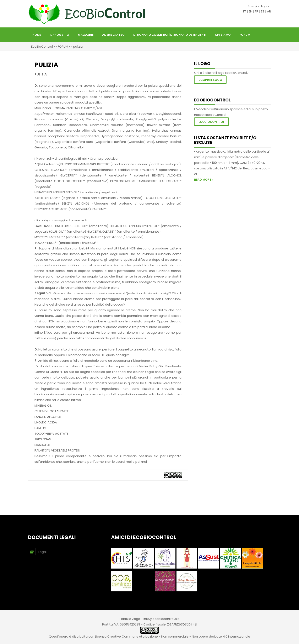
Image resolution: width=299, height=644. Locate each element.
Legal (42, 552)
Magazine (86, 35)
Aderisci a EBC (113, 35)
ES (263, 11)
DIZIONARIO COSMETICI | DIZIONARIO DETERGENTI (170, 35)
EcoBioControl (42, 46)
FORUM (245, 35)
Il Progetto (59, 35)
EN (251, 11)
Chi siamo (223, 35)
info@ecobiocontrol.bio (162, 619)
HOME (37, 35)
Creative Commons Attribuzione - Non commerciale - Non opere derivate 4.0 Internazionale (179, 636)
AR (269, 11)
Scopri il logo (210, 80)
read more (204, 180)
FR (257, 11)
